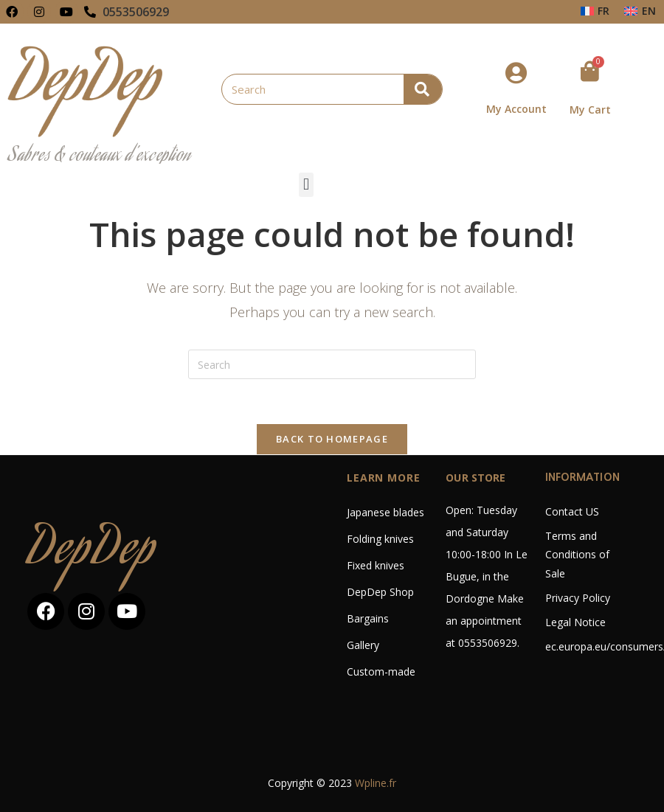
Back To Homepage (332, 439)
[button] (306, 185)
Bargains (368, 618)
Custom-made (381, 672)
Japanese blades (385, 512)
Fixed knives (376, 565)
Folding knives (380, 539)
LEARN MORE (384, 478)
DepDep (92, 552)
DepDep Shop (380, 592)
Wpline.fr (376, 783)
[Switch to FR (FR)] (595, 11)
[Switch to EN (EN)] (640, 11)
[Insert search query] (332, 364)
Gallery (363, 645)
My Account (516, 109)
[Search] (423, 89)
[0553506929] (90, 12)
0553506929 (136, 12)
